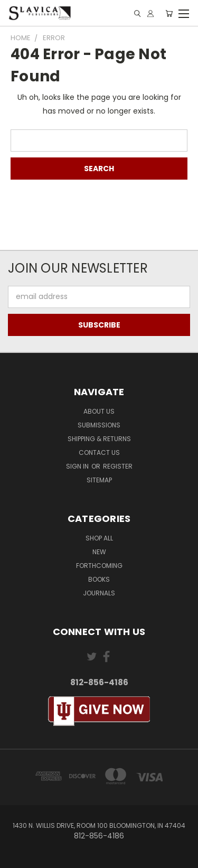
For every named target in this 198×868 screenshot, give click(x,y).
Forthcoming (99, 566)
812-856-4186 (99, 682)
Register (118, 466)
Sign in (78, 466)
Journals (99, 593)
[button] (99, 711)
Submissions (99, 425)
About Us (99, 411)
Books (99, 579)
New (99, 552)
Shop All (99, 538)
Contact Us (99, 452)
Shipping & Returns (99, 439)
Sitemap (99, 480)
